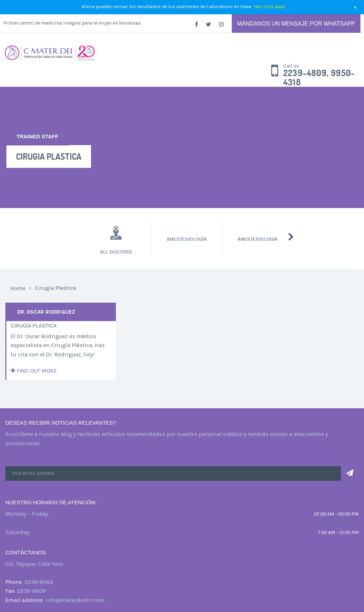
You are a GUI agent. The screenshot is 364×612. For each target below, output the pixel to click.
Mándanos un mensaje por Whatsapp (296, 24)
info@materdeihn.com (75, 600)
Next (291, 237)
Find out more (34, 371)
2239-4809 (31, 591)
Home (18, 288)
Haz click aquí (269, 7)
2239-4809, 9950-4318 (319, 78)
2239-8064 (39, 582)
